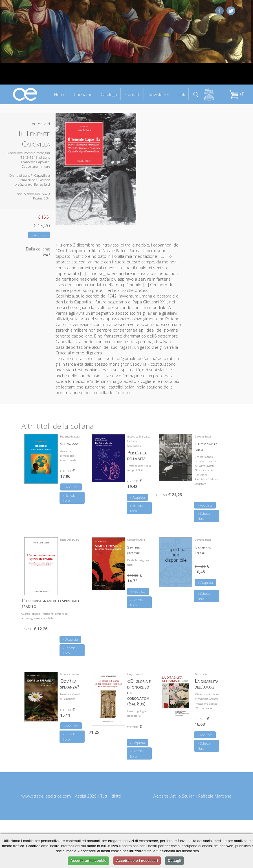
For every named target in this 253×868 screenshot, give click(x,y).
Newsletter (159, 94)
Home (60, 94)
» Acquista (39, 235)
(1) (236, 94)
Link (181, 94)
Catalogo (109, 94)
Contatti (133, 94)
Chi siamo (83, 94)
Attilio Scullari (182, 796)
